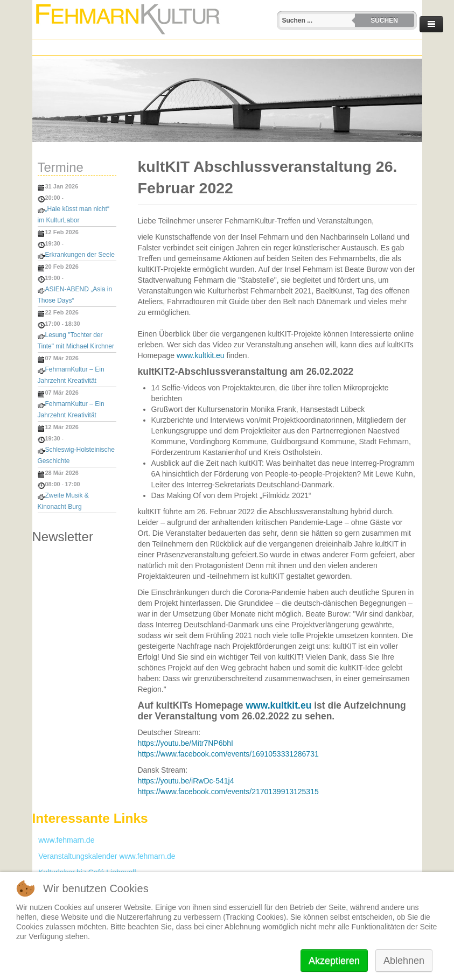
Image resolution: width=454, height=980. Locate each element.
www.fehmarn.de (64, 840)
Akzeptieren (334, 961)
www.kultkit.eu (201, 355)
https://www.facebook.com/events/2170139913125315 (228, 792)
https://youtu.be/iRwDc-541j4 (186, 781)
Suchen (384, 20)
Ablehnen (404, 961)
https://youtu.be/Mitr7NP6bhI (186, 743)
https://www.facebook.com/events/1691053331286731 (228, 754)
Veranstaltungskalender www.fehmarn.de (104, 856)
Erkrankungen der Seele (80, 255)
